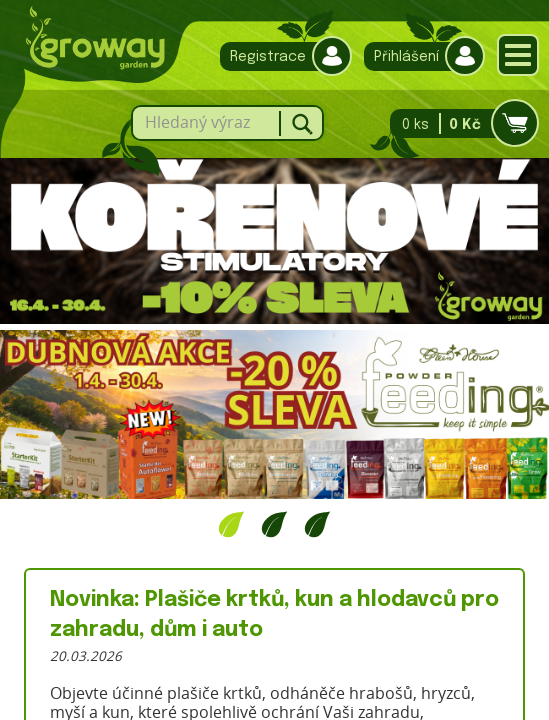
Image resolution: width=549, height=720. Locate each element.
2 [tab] (274, 524)
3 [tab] (317, 524)
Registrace (281, 56)
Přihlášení (419, 56)
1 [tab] (231, 524)
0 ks (458, 123)
